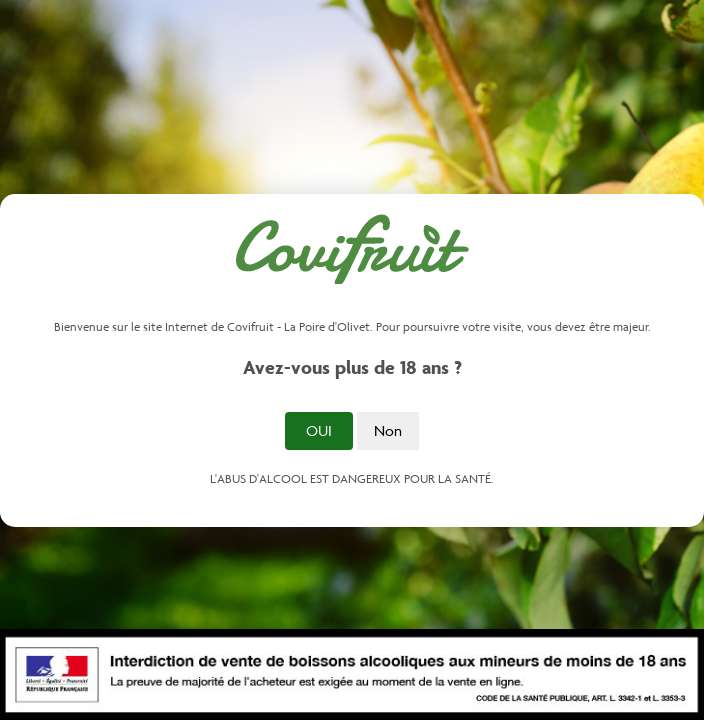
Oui (319, 430)
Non (388, 430)
